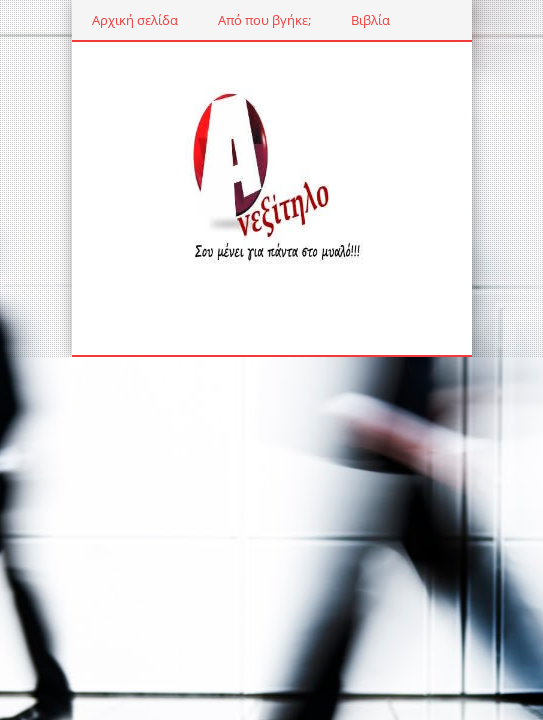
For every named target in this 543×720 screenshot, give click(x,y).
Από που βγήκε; (264, 20)
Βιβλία (370, 20)
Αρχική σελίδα (135, 20)
